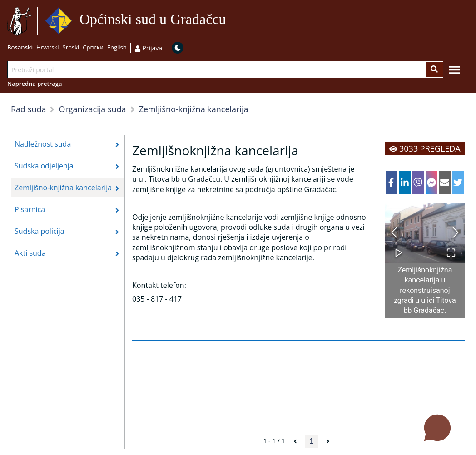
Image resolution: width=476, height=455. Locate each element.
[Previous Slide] (394, 233)
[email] (445, 183)
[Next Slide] (456, 233)
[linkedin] (405, 183)
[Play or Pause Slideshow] (399, 248)
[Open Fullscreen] (451, 248)
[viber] (418, 183)
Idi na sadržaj (230, 21)
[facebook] (392, 183)
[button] (425, 233)
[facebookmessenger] (431, 183)
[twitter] (458, 183)
